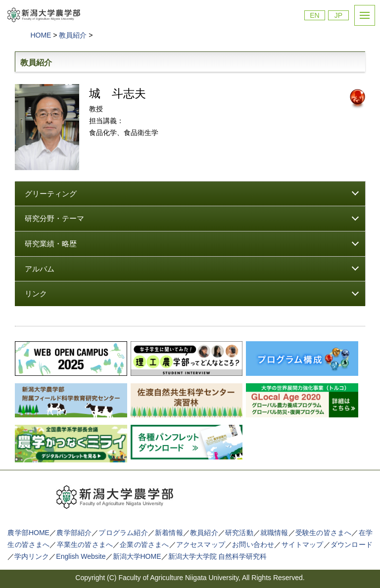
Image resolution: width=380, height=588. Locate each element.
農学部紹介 (74, 533)
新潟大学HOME (137, 556)
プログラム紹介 (123, 533)
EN (314, 15)
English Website (81, 556)
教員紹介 (204, 533)
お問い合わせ (253, 544)
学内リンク (32, 556)
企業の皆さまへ (144, 544)
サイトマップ (303, 544)
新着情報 (169, 533)
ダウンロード (352, 544)
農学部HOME (28, 533)
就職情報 (274, 533)
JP (338, 15)
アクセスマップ (201, 544)
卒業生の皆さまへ (85, 544)
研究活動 (239, 533)
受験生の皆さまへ (324, 533)
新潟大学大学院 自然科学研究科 (218, 556)
